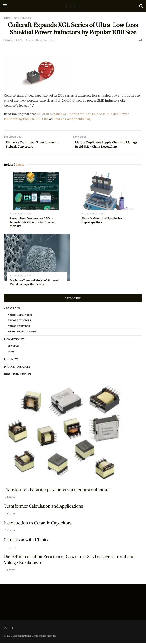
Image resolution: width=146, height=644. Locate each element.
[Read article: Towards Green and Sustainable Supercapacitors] (109, 197)
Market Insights (17, 367)
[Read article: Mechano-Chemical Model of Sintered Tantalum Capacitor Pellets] (37, 259)
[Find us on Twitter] (5, 628)
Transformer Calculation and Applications (43, 507)
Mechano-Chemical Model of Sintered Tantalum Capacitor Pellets (34, 283)
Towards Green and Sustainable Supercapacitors (102, 221)
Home (7, 18)
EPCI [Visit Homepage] (73, 6)
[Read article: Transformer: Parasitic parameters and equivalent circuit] (73, 434)
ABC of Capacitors (20, 316)
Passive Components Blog (72, 119)
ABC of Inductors (19, 321)
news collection (22, 18)
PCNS (11, 352)
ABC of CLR (12, 309)
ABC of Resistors (19, 327)
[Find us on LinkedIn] (11, 628)
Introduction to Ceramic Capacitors (38, 524)
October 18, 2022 (14, 40)
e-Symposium (14, 340)
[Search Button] (141, 6)
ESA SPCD (13, 347)
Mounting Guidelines (22, 332)
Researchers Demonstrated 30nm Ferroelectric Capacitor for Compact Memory (33, 223)
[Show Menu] (5, 6)
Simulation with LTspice (27, 541)
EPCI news (12, 360)
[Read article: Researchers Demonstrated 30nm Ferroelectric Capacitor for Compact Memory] (37, 197)
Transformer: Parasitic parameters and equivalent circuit (57, 490)
